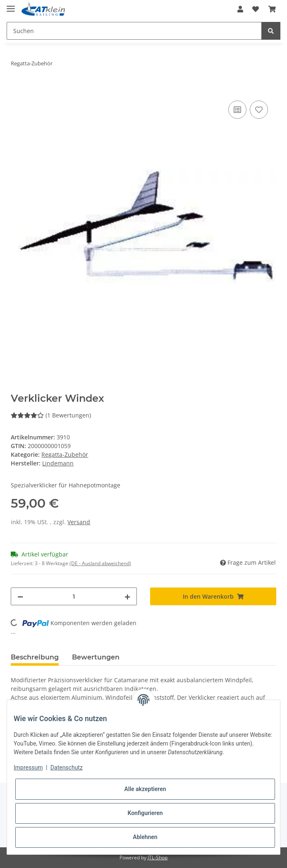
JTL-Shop (158, 857)
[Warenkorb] (272, 9)
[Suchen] (134, 31)
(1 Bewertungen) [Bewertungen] (51, 415)
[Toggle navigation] (11, 5)
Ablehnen (145, 837)
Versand (79, 522)
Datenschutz (67, 767)
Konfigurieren (145, 813)
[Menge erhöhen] (127, 596)
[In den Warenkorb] (17, 89)
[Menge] (74, 596)
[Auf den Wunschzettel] (259, 110)
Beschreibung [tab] (35, 657)
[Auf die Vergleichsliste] (237, 110)
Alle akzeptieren (145, 789)
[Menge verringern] (20, 596)
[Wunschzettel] (256, 9)
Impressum (28, 767)
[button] (240, 9)
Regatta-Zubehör (65, 454)
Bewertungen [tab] (96, 657)
